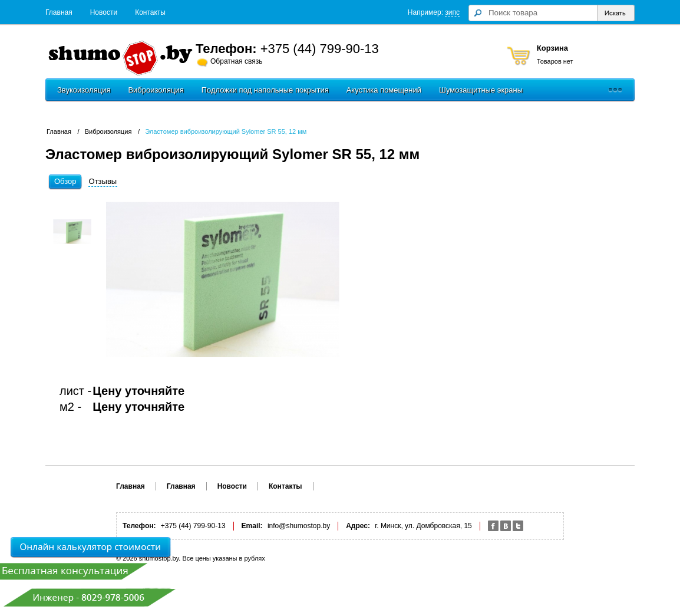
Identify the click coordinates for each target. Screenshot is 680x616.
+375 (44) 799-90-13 (320, 49)
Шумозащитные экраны (481, 90)
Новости (104, 12)
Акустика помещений (384, 90)
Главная (59, 12)
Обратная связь (236, 61)
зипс (452, 12)
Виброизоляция (156, 90)
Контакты (150, 12)
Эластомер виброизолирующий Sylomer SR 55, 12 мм (226, 131)
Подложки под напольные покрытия (265, 90)
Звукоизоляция (84, 90)
